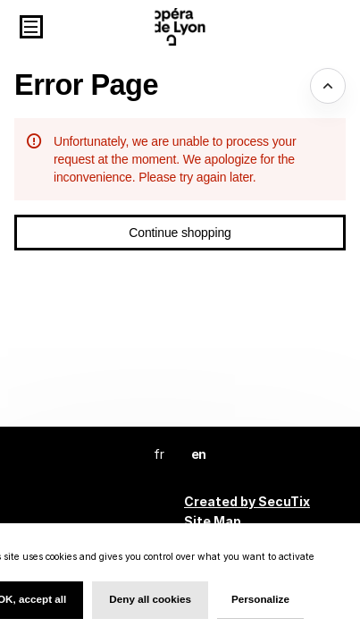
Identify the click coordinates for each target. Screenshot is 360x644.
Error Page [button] (86, 85)
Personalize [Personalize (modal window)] (260, 599)
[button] (31, 27)
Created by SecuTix (247, 501)
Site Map (213, 521)
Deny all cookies (150, 599)
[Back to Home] (180, 27)
